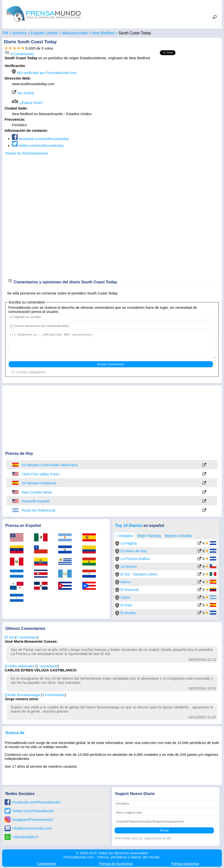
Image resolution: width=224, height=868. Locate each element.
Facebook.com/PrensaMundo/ (36, 802)
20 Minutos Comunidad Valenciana (50, 465)
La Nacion (129, 566)
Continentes (47, 864)
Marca (126, 582)
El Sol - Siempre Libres (139, 574)
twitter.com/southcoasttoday (38, 145)
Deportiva (185, 864)
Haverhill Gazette (36, 501)
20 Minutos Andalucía (39, 483)
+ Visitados (125, 536)
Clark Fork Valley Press (41, 474)
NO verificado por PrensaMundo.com (44, 73)
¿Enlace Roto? (27, 103)
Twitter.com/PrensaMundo (33, 811)
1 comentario (27, 637)
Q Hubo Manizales (19, 666)
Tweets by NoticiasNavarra (26, 153)
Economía (116, 864)
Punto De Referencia (38, 510)
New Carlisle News (37, 492)
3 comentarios (53, 695)
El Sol (9, 637)
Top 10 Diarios (129, 525)
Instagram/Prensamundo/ (32, 820)
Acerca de (15, 733)
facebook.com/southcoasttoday (40, 139)
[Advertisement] (179, 94)
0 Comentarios (19, 54)
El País (126, 605)
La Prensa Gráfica (135, 559)
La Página (129, 543)
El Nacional (130, 590)
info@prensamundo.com (32, 828)
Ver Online (23, 93)
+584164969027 (25, 837)
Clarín (125, 597)
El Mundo (128, 613)
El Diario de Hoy (133, 551)
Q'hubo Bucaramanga (22, 695)
